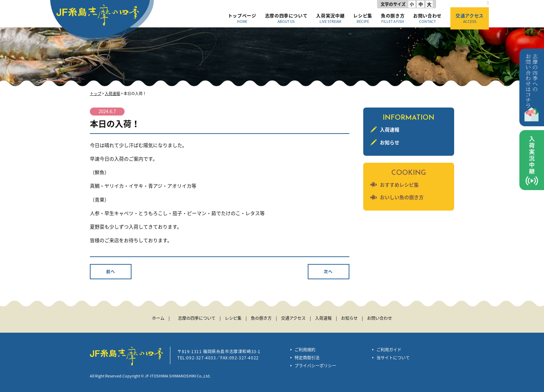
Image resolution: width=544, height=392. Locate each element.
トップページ (242, 18)
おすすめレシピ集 (399, 185)
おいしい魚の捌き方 (402, 197)
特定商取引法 (307, 358)
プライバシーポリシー (315, 366)
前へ (111, 272)
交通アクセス (470, 18)
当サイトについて (393, 358)
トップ (96, 93)
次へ (328, 272)
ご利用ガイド (389, 350)
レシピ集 (363, 18)
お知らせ (390, 142)
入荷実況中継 (330, 18)
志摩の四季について (286, 18)
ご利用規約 (305, 350)
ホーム (158, 318)
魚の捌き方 (393, 18)
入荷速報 (112, 93)
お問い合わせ (427, 18)
